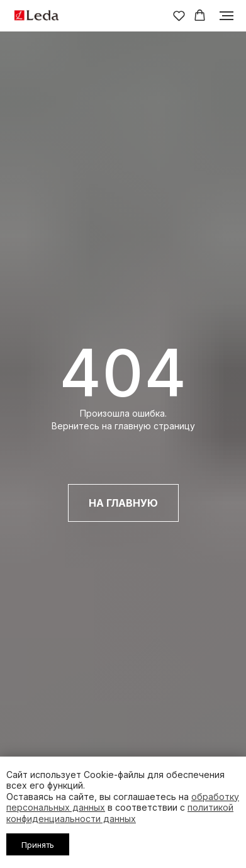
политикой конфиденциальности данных (120, 813)
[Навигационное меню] (226, 16)
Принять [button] (38, 845)
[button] (179, 15)
